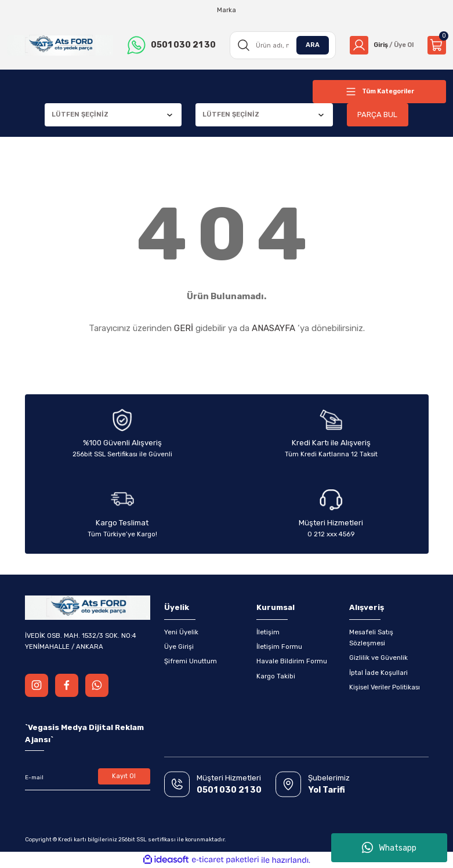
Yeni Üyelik (181, 632)
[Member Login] (380, 45)
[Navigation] (379, 92)
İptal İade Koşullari (378, 673)
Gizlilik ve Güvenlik (378, 658)
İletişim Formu (279, 647)
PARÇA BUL (378, 115)
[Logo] (59, 46)
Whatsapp (389, 848)
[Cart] (437, 45)
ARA (309, 45)
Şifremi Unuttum (191, 661)
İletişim (268, 632)
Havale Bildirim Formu (292, 661)
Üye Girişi (179, 647)
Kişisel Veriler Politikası (385, 687)
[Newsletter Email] (88, 778)
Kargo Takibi (276, 676)
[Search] (280, 45)
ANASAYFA (273, 328)
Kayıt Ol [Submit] (124, 776)
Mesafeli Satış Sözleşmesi (371, 638)
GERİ (184, 328)
